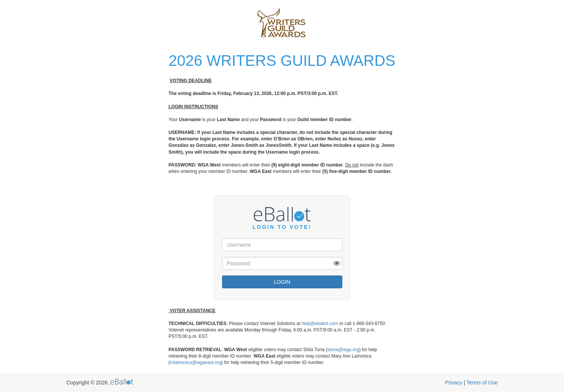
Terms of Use (482, 383)
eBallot (122, 382)
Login (282, 282)
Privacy (454, 383)
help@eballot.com (320, 324)
